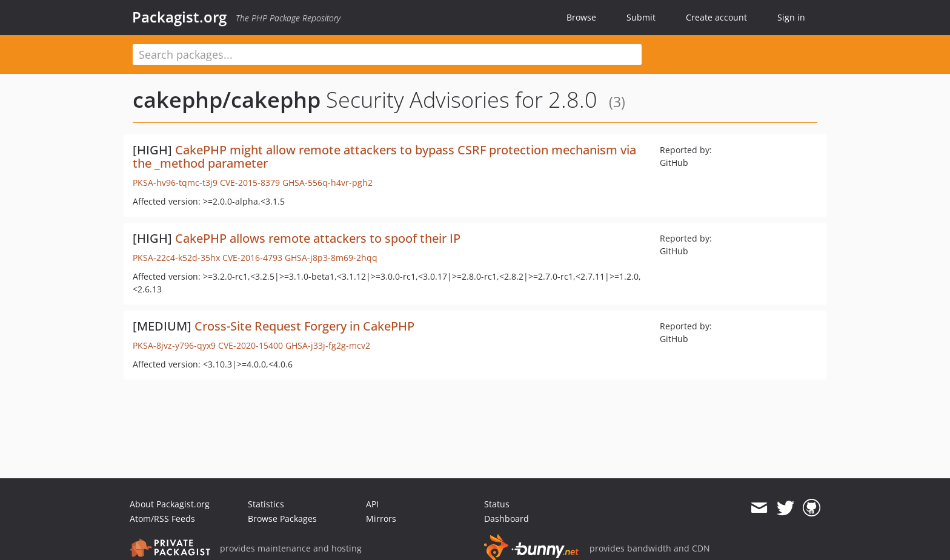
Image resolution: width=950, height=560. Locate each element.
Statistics (266, 504)
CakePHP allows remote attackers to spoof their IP (318, 238)
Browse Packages (282, 519)
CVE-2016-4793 (252, 258)
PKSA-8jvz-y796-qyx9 (174, 345)
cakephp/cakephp (227, 100)
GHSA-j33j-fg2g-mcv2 (328, 345)
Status (497, 504)
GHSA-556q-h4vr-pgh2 (327, 183)
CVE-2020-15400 (251, 345)
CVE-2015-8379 (250, 183)
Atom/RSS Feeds (162, 519)
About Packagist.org (170, 504)
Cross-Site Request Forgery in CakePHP (304, 326)
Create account (716, 17)
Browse (581, 17)
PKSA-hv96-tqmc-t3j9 (175, 183)
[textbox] (387, 54)
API (372, 504)
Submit (641, 17)
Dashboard (507, 519)
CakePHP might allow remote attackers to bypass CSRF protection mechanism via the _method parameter (384, 156)
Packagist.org (179, 17)
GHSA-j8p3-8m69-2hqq (331, 258)
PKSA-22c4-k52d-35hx (176, 258)
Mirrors (381, 519)
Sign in (791, 17)
